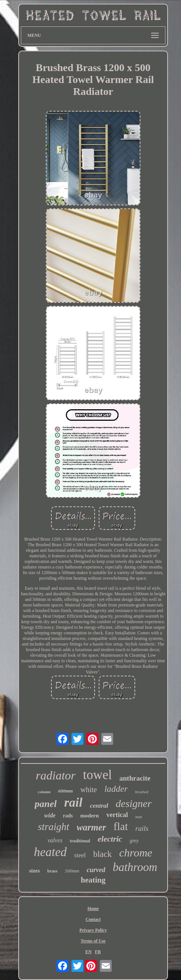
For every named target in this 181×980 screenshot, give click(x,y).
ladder (116, 789)
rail (73, 802)
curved (96, 870)
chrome (136, 853)
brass (52, 871)
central (99, 806)
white (89, 790)
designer (134, 803)
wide (50, 815)
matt (139, 817)
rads (68, 816)
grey (134, 841)
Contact (93, 919)
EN (88, 952)
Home (93, 909)
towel (98, 775)
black (102, 854)
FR (98, 952)
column (44, 792)
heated (50, 852)
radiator (56, 775)
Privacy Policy (93, 930)
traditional (80, 841)
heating (93, 880)
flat (121, 826)
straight (54, 827)
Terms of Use (93, 941)
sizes (34, 871)
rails (142, 828)
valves (55, 840)
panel (46, 804)
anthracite (135, 778)
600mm (66, 791)
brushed (142, 792)
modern (89, 816)
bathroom (135, 867)
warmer (91, 827)
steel (80, 855)
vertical (117, 815)
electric (110, 839)
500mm (72, 871)
